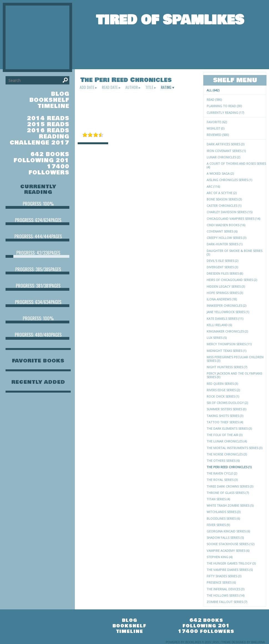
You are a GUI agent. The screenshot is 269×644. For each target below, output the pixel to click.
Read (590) (214, 100)
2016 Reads (48, 131)
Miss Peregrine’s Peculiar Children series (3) (235, 359)
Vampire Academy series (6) (228, 551)
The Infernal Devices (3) (225, 589)
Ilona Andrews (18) (222, 299)
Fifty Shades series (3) (224, 576)
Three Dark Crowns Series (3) (230, 486)
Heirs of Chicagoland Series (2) (232, 280)
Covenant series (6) (222, 231)
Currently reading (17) (225, 113)
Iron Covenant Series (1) (226, 151)
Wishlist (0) (215, 128)
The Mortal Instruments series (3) (234, 448)
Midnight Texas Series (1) (226, 351)
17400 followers (49, 170)
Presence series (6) (221, 582)
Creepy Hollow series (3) (226, 238)
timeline (54, 106)
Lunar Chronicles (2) (223, 157)
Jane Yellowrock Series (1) (228, 312)
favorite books (38, 361)
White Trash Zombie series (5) (230, 505)
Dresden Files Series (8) (225, 273)
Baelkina (258, 642)
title (149, 87)
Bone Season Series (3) (224, 199)
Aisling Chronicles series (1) (229, 180)
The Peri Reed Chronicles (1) (229, 467)
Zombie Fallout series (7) (227, 602)
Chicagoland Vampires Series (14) (233, 219)
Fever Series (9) (218, 525)
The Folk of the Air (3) (224, 435)
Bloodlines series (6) (223, 518)
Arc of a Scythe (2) (222, 193)
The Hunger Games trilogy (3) (231, 563)
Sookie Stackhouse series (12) (230, 544)
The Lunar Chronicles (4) (227, 441)
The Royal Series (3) (222, 480)
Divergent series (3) (222, 267)
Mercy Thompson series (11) (229, 344)
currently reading (38, 189)
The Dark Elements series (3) (229, 428)
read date (110, 87)
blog (60, 94)
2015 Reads (48, 124)
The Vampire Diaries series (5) (230, 570)
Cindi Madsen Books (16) (226, 225)
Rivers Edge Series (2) (223, 390)
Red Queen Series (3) (222, 384)
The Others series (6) (223, 461)
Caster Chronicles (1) (224, 206)
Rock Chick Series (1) (223, 396)
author (132, 87)
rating (166, 87)
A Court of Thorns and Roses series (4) (236, 165)
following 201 (41, 160)
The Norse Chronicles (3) (227, 454)
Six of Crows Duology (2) (227, 403)
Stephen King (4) (219, 557)
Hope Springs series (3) (225, 293)
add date (87, 87)
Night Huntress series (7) (227, 367)
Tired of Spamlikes (170, 20)
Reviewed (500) (218, 135)
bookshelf (49, 100)
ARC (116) (213, 186)
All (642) (213, 90)
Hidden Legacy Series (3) (226, 286)
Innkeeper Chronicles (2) (226, 306)
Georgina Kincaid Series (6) (228, 531)
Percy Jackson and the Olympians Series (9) (234, 375)
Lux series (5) (217, 338)
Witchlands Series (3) (224, 512)
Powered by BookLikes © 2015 (188, 642)
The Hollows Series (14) (225, 595)
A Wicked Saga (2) (220, 173)
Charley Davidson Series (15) (229, 212)
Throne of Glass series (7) (228, 493)
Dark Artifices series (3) (225, 144)
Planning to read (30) (224, 106)
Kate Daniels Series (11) (225, 319)
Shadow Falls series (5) (225, 538)
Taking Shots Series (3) (225, 416)
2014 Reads (48, 118)
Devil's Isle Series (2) (222, 261)
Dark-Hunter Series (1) (224, 244)
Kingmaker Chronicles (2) (227, 331)
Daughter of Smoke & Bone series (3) (234, 253)
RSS (216, 642)
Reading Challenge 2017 (40, 140)
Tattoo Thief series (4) (225, 422)
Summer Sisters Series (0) (226, 409)
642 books (50, 154)
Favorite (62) (217, 122)
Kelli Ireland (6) (219, 325)
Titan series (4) (218, 499)
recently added (38, 382)
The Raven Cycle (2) (222, 473)
